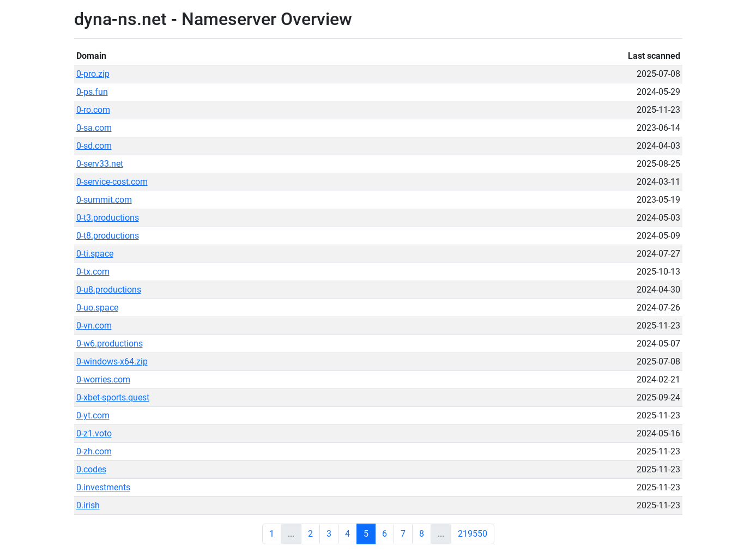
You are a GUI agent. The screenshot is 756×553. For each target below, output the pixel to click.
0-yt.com (93, 415)
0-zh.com (94, 451)
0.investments (103, 487)
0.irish (88, 505)
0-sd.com (94, 146)
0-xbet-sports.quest (113, 397)
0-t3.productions (108, 218)
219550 (473, 534)
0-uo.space (97, 308)
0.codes (91, 469)
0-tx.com (93, 272)
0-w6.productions (110, 344)
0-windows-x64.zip (112, 361)
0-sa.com (94, 128)
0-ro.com (93, 110)
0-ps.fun (92, 92)
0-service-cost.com (112, 182)
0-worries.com (103, 379)
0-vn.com (94, 326)
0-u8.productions (109, 290)
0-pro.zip (93, 74)
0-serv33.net (100, 164)
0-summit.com (104, 200)
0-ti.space (95, 254)
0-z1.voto (94, 433)
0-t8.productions (108, 236)
